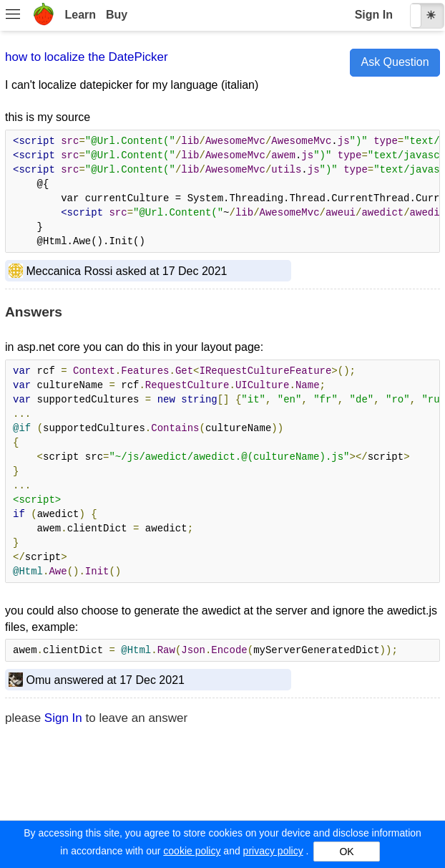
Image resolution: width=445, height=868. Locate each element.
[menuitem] (13, 16)
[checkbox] (427, 16)
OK (346, 852)
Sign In (374, 15)
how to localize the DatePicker (87, 57)
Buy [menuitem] (117, 15)
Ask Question (395, 62)
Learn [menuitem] (80, 15)
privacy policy (273, 851)
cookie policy (192, 851)
